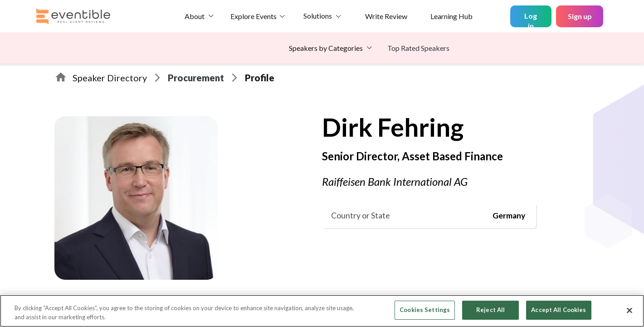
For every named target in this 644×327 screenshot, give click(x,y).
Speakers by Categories (326, 48)
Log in (531, 19)
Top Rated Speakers (418, 48)
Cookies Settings (425, 310)
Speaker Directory (110, 78)
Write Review (386, 16)
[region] (322, 311)
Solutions (318, 16)
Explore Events (254, 16)
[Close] (629, 310)
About (195, 16)
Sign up (580, 16)
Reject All (490, 310)
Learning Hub (451, 16)
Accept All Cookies (559, 310)
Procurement (196, 78)
